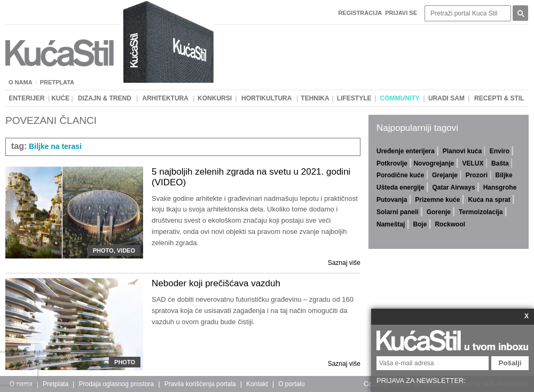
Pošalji (510, 363)
